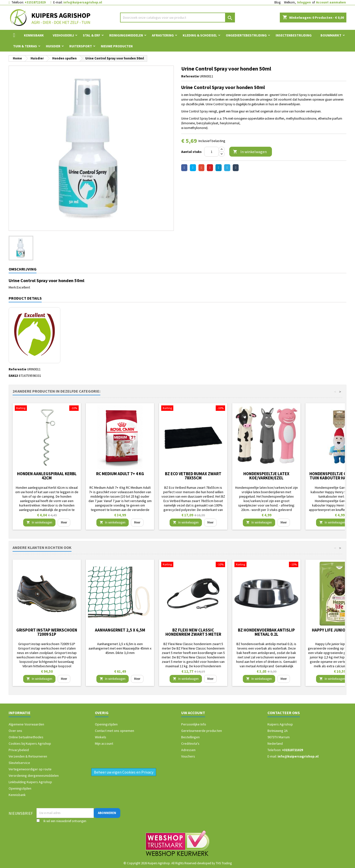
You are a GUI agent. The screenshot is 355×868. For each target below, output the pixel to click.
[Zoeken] (178, 18)
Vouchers (188, 756)
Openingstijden (20, 788)
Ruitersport (81, 46)
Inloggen (304, 2)
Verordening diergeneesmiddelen (34, 776)
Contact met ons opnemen (115, 731)
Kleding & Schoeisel (200, 35)
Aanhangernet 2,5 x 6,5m (120, 630)
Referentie (190, 76)
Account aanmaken (331, 2)
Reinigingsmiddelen (126, 35)
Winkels (101, 737)
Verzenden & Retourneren (28, 756)
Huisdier (53, 46)
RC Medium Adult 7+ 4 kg (120, 474)
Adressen (188, 750)
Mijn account (104, 743)
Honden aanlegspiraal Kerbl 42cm (47, 476)
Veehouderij (63, 35)
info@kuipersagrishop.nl (83, 2)
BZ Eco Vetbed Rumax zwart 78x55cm (193, 476)
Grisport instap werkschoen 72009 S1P (47, 632)
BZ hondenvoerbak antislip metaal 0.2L (266, 632)
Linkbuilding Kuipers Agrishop (30, 782)
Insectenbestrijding (294, 35)
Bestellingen (190, 737)
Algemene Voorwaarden (26, 724)
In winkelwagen (250, 152)
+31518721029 (35, 2)
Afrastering (163, 35)
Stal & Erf (92, 35)
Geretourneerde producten (202, 731)
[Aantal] (212, 152)
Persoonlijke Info (194, 724)
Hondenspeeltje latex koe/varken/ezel (266, 476)
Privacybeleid (19, 750)
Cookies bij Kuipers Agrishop (30, 743)
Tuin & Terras (25, 46)
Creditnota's (190, 743)
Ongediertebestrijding (246, 35)
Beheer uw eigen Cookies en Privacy (124, 772)
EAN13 (13, 376)
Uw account (193, 713)
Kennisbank (34, 35)
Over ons (15, 731)
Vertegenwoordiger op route (30, 769)
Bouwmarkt (331, 35)
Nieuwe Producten (117, 46)
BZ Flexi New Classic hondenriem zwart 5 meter (193, 632)
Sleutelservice (19, 763)
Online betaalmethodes (26, 737)
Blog (277, 2)
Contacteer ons (284, 713)
